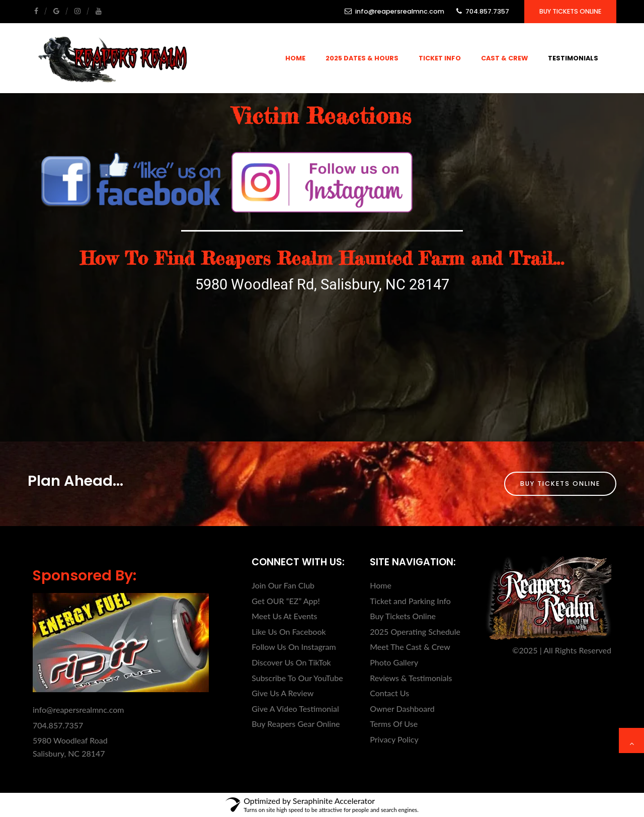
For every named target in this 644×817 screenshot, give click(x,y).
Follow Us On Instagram (294, 647)
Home (295, 58)
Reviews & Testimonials (411, 678)
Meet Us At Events (284, 616)
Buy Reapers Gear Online (296, 724)
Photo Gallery (394, 662)
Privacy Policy (394, 739)
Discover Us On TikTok (291, 662)
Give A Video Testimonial (295, 709)
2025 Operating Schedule (415, 632)
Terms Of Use (394, 724)
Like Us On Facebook (289, 632)
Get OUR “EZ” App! (286, 601)
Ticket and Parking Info (410, 601)
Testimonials (573, 58)
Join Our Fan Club (283, 585)
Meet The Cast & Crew (410, 647)
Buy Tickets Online (570, 11)
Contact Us (389, 693)
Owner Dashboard (402, 709)
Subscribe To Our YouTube (297, 678)
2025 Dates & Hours (362, 58)
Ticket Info (440, 58)
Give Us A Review (283, 693)
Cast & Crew (504, 58)
